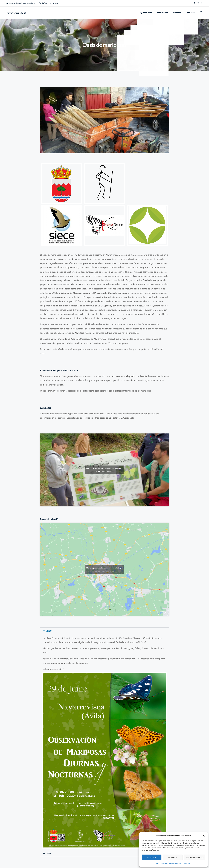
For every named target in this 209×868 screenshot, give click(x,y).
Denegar (173, 858)
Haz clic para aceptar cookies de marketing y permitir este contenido (104, 470)
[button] (204, 836)
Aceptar (152, 858)
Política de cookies (162, 863)
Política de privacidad (176, 863)
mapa (139, 306)
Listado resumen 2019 (53, 669)
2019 (49, 631)
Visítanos (177, 13)
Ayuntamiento (146, 13)
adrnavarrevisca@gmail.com (125, 376)
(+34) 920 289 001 (49, 3)
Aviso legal (188, 863)
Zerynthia (71, 284)
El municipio (162, 13)
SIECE (80, 284)
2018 (49, 853)
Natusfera (79, 333)
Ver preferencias (195, 858)
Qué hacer (191, 13)
